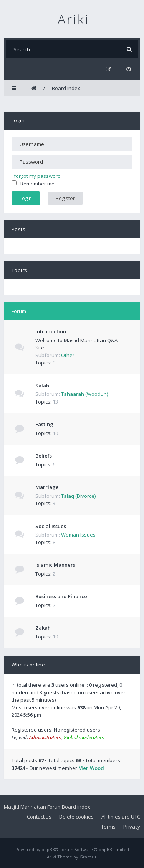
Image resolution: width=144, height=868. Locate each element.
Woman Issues (78, 535)
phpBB (48, 849)
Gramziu (89, 857)
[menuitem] (128, 69)
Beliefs (44, 456)
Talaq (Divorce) (78, 496)
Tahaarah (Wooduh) (84, 394)
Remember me (33, 184)
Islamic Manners (55, 565)
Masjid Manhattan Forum (33, 807)
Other (68, 355)
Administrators (45, 737)
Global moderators (84, 737)
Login (18, 120)
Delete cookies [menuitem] (76, 817)
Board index (76, 807)
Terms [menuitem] (108, 827)
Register (65, 198)
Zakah (43, 628)
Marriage (47, 487)
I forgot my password (36, 176)
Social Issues (51, 526)
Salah (42, 386)
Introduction (51, 331)
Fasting (44, 424)
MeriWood (91, 768)
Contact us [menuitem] (39, 817)
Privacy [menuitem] (132, 827)
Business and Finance (61, 596)
